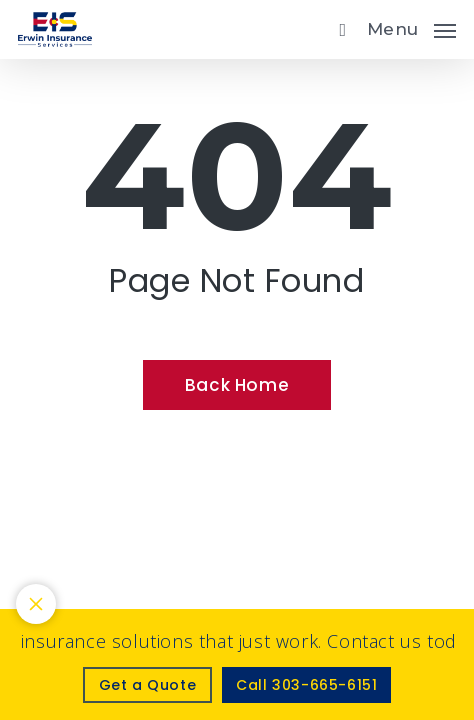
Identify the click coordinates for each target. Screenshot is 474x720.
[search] (338, 29)
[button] (411, 27)
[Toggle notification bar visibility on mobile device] (36, 604)
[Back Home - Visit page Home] (237, 385)
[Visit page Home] (55, 29)
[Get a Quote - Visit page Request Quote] (148, 685)
